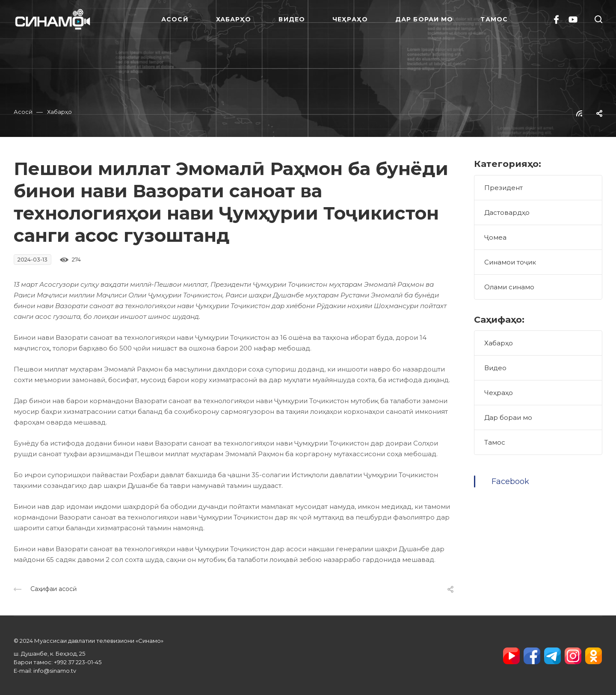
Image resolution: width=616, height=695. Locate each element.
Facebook (510, 481)
